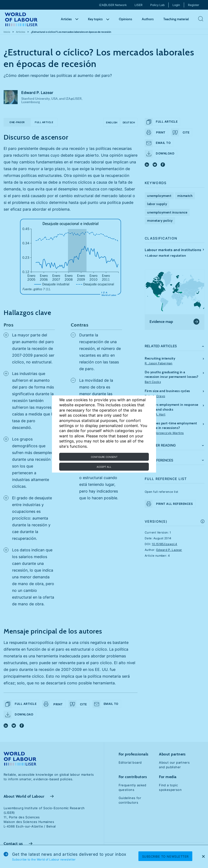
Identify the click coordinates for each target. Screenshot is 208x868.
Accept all (104, 467)
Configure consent (104, 457)
